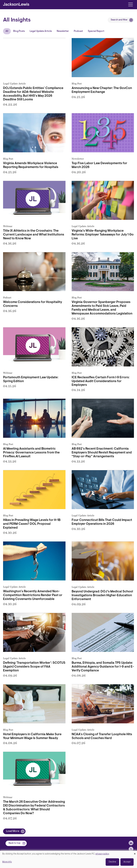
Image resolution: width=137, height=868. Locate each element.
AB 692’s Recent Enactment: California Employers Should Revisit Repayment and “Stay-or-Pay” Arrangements (102, 453)
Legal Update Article (41, 31)
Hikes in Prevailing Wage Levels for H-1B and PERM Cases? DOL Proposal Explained (32, 524)
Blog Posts (19, 31)
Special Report (96, 31)
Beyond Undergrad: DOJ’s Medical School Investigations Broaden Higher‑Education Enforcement (102, 595)
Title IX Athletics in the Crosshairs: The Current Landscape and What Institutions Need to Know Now (34, 235)
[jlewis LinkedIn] (131, 843)
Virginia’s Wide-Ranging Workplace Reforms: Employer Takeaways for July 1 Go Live (103, 235)
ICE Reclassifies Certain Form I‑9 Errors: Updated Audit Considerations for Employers (101, 381)
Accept (127, 862)
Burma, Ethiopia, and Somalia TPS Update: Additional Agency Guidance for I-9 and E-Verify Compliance (103, 667)
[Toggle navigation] (130, 4)
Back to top (15, 843)
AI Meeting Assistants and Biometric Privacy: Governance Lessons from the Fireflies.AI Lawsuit (31, 453)
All (7, 31)
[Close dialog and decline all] (135, 853)
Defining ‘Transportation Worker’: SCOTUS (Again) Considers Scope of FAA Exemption (34, 667)
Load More (13, 831)
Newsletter (63, 31)
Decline (112, 862)
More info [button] (7, 862)
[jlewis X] (131, 849)
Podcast (78, 31)
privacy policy (102, 854)
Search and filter (119, 20)
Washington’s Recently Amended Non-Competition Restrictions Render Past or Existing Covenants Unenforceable (33, 595)
